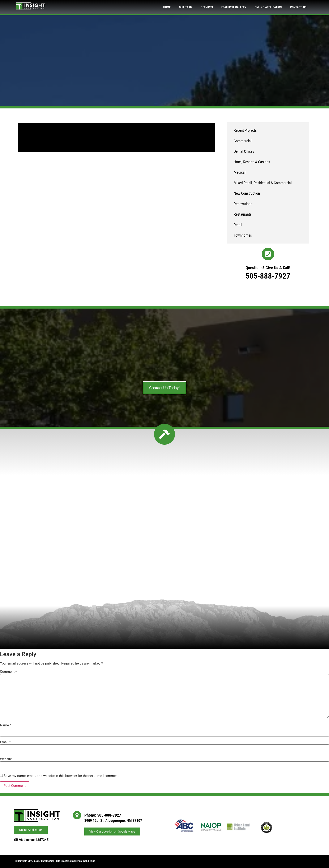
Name (6, 725)
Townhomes (243, 235)
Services (207, 7)
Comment (8, 672)
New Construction (247, 193)
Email (5, 742)
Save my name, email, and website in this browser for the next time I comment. (61, 776)
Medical (240, 172)
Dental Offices (244, 151)
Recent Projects (245, 130)
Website (6, 759)
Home (167, 7)
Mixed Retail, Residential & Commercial (263, 183)
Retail (238, 225)
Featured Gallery (234, 7)
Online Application (268, 7)
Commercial (243, 141)
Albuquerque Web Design (82, 861)
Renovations (243, 204)
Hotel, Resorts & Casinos (252, 162)
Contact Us (298, 7)
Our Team (186, 7)
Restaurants (243, 214)
